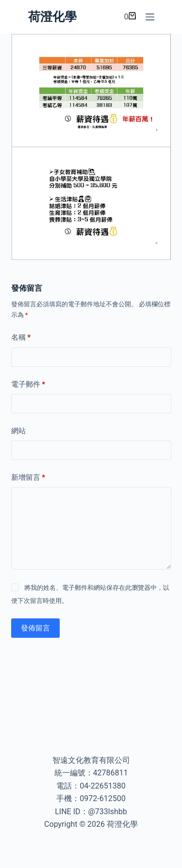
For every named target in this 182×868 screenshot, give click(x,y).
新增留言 (28, 478)
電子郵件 (28, 385)
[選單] (150, 17)
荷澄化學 (52, 17)
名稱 (21, 338)
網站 (18, 431)
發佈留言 (35, 628)
